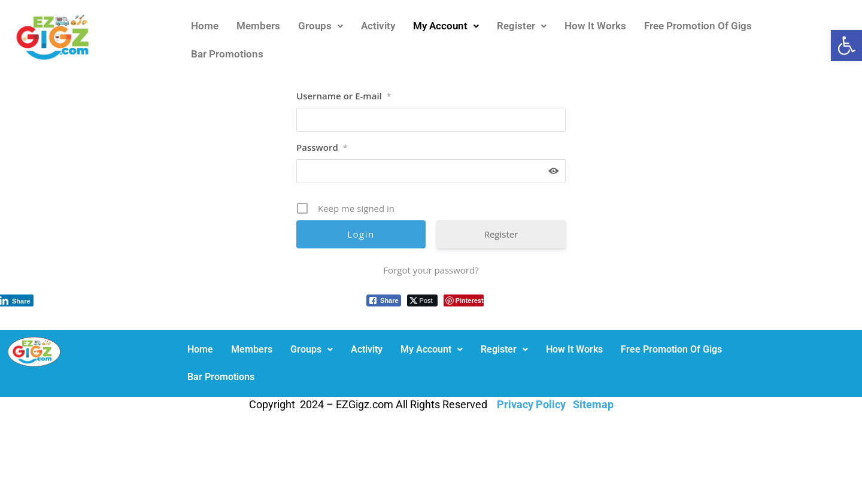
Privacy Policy (531, 404)
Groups (321, 26)
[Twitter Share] (422, 300)
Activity (378, 26)
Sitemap (593, 404)
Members (258, 26)
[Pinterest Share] (464, 300)
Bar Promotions (227, 54)
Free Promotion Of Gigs (698, 26)
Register (522, 26)
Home (205, 26)
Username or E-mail (344, 96)
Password (322, 147)
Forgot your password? (431, 270)
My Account (446, 26)
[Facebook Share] (384, 300)
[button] (846, 45)
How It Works (595, 26)
